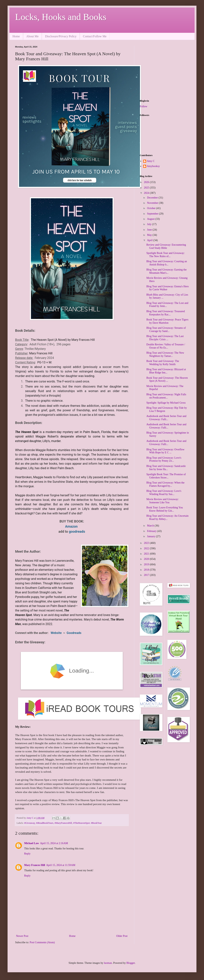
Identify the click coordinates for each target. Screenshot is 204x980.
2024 (147, 193)
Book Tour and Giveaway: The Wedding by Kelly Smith (163, 363)
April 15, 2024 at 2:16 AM (54, 843)
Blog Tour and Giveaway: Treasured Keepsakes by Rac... (166, 313)
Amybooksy (153, 166)
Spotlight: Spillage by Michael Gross (166, 403)
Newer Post (22, 936)
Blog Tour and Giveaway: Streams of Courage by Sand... (166, 329)
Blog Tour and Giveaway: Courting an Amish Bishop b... (167, 263)
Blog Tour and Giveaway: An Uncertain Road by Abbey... (167, 517)
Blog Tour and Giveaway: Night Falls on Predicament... (166, 396)
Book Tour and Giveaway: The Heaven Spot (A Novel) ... (167, 379)
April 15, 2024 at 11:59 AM (61, 865)
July (150, 224)
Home (16, 36)
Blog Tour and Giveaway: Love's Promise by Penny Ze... (164, 459)
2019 (147, 564)
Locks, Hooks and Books (61, 17)
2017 (147, 575)
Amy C (151, 161)
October (152, 208)
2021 (147, 554)
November (153, 203)
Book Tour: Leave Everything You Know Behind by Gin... (165, 509)
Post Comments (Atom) (42, 942)
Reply (27, 854)
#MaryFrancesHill (63, 823)
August (151, 219)
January (151, 536)
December (153, 198)
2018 (147, 570)
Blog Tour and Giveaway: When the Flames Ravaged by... (165, 484)
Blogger (131, 963)
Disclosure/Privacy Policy (61, 36)
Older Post (122, 936)
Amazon (72, 526)
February (152, 531)
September (153, 214)
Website (57, 633)
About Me (32, 36)
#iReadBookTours (45, 823)
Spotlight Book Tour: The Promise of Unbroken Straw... (166, 476)
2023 (147, 543)
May (150, 235)
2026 (147, 182)
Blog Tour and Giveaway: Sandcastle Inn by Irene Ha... (166, 468)
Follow (144, 106)
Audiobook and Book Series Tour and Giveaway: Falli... (166, 418)
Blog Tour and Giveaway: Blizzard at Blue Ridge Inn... (166, 371)
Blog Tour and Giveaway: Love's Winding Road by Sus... (164, 493)
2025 (147, 188)
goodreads (77, 531)
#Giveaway (30, 823)
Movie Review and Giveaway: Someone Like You (163, 501)
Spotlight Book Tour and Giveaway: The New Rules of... (166, 255)
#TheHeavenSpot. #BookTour (87, 823)
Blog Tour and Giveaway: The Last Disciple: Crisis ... (165, 338)
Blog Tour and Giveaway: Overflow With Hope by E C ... (165, 451)
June (150, 230)
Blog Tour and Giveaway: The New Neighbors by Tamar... (165, 354)
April (150, 240)
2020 (147, 559)
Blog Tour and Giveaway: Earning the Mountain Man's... (167, 271)
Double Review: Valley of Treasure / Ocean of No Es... (166, 346)
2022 (147, 548)
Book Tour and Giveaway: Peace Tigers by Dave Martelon (167, 321)
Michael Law (32, 843)
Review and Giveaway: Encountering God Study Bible (166, 246)
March (151, 526)
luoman (108, 963)
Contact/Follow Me (95, 36)
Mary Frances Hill (35, 865)
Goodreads (74, 633)
